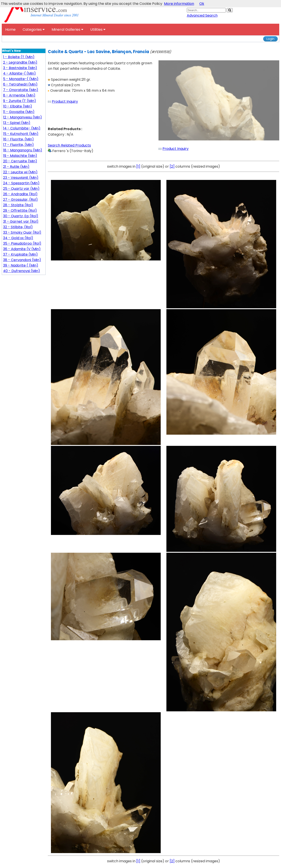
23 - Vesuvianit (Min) (21, 178)
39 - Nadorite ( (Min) (21, 265)
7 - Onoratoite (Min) (21, 90)
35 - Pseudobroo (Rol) (22, 243)
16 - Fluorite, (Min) (18, 139)
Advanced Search (202, 15)
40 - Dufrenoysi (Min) (22, 271)
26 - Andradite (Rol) (20, 194)
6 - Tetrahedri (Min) (20, 84)
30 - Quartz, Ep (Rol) (21, 216)
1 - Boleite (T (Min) (19, 57)
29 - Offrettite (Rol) (20, 211)
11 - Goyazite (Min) (19, 112)
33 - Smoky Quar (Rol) (22, 232)
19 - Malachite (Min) (20, 156)
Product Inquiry (65, 101)
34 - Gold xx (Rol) (18, 238)
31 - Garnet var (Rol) (21, 221)
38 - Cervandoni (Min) (22, 260)
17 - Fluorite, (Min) (18, 145)
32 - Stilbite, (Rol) (18, 227)
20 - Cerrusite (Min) (20, 161)
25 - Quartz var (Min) (21, 189)
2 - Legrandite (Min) (20, 62)
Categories (34, 30)
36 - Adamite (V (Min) (22, 249)
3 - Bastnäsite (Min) (20, 68)
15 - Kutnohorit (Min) (21, 134)
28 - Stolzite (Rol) (18, 205)
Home (10, 30)
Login (270, 39)
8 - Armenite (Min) (19, 95)
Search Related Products (69, 145)
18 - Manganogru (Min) (23, 150)
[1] (138, 166)
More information (179, 4)
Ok (202, 4)
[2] (172, 166)
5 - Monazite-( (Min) (21, 79)
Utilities (98, 30)
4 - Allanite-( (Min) (19, 73)
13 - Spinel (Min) (17, 123)
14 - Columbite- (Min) (22, 128)
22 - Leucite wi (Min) (20, 172)
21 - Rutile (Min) (16, 167)
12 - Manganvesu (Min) (23, 117)
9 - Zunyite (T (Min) (20, 101)
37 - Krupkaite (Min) (20, 254)
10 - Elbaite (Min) (18, 106)
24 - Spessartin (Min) (21, 183)
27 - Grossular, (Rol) (20, 200)
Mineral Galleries (67, 30)
